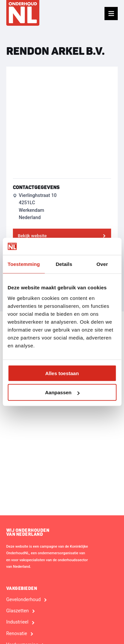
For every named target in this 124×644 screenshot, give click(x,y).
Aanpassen (62, 392)
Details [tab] (64, 264)
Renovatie (17, 634)
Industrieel (17, 622)
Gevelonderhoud (23, 600)
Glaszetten (18, 611)
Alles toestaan (62, 373)
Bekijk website (32, 236)
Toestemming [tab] (24, 264)
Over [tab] (102, 264)
